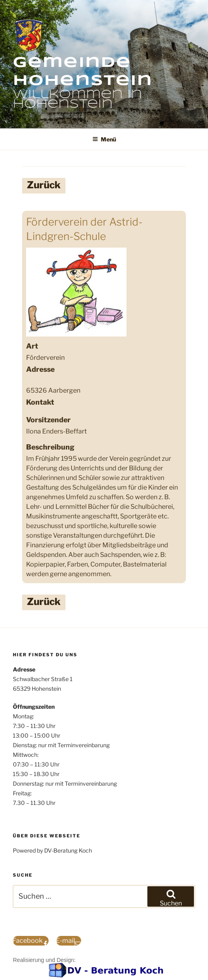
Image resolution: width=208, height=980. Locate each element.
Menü (104, 139)
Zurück (44, 185)
